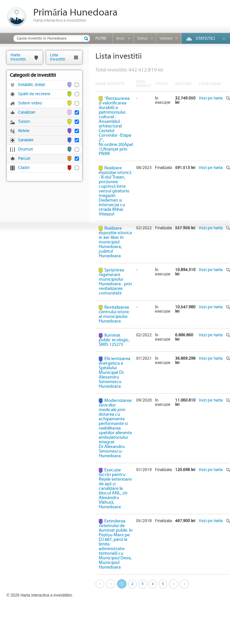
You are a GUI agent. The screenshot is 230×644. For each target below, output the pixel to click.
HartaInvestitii (18, 57)
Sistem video (30, 103)
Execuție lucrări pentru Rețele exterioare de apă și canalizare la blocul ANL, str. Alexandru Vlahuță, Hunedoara (115, 489)
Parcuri (24, 159)
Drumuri (26, 149)
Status (142, 38)
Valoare (166, 38)
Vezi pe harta (211, 98)
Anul (120, 38)
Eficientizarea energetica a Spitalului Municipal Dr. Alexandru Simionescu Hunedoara (115, 373)
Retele (24, 131)
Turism (24, 122)
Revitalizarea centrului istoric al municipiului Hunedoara (114, 314)
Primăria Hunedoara (75, 13)
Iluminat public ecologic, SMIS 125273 (114, 340)
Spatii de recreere (34, 94)
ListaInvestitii (58, 57)
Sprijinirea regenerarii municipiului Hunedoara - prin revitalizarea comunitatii (115, 282)
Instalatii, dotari (32, 85)
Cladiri (24, 168)
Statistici (205, 39)
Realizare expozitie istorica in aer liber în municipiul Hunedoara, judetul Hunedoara (115, 242)
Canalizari (27, 112)
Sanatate (26, 140)
